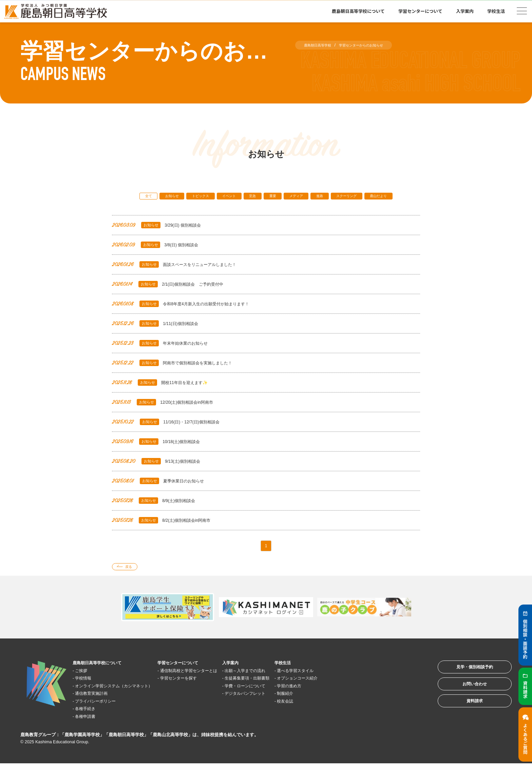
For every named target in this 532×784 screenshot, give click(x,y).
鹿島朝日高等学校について (358, 11)
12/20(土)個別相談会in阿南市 (169, 415)
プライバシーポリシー (103, 719)
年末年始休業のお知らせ (166, 356)
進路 (351, 197)
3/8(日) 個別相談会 (160, 258)
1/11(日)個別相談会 (160, 337)
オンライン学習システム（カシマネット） (126, 704)
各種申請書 (90, 735)
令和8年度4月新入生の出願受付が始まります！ (192, 317)
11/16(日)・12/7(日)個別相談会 (173, 435)
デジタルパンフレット (288, 712)
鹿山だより (266, 208)
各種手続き (90, 727)
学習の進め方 (342, 704)
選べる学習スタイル (349, 689)
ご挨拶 (85, 689)
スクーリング (385, 197)
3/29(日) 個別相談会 (161, 238)
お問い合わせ (465, 709)
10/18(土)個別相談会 (161, 455)
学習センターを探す (205, 696)
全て (138, 197)
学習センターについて (420, 11)
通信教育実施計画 (98, 712)
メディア (322, 197)
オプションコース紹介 (352, 696)
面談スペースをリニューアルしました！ (184, 278)
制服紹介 (337, 712)
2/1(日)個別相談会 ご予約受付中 (176, 297)
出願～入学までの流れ (288, 689)
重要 (293, 197)
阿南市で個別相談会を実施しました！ (181, 376)
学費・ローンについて (288, 704)
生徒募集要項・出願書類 (290, 696)
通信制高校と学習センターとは (218, 689)
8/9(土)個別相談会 (158, 514)
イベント (239, 197)
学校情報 (88, 696)
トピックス (203, 197)
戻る (133, 584)
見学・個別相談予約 (466, 688)
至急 (268, 197)
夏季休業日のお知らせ (164, 494)
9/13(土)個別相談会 (161, 474)
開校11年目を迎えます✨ (166, 396)
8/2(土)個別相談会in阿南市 (168, 533)
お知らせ (168, 197)
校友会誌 (337, 719)
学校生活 (496, 11)
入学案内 (465, 11)
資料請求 (465, 730)
